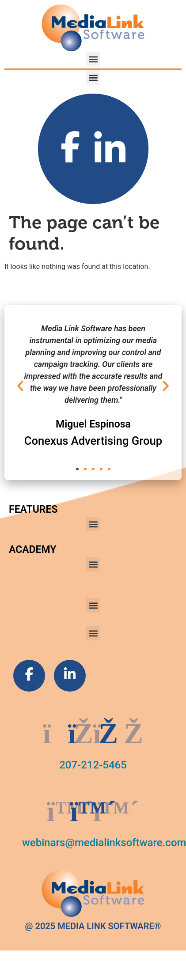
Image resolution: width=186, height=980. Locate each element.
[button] (93, 59)
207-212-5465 (93, 765)
